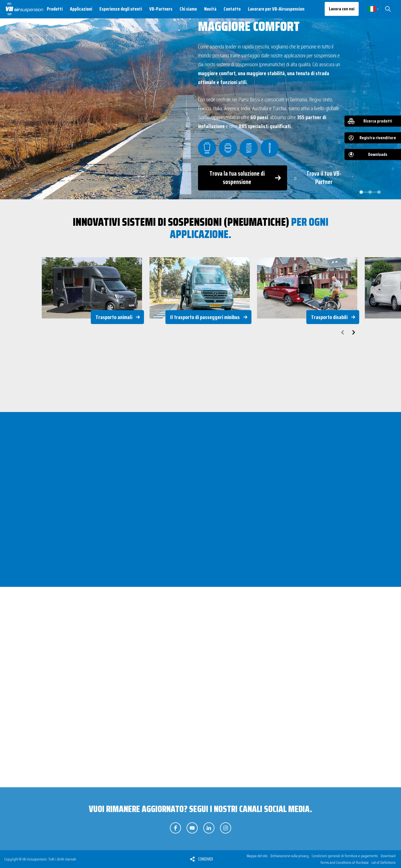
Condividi (206, 859)
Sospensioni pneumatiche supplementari (199, 719)
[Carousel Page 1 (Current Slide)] (361, 192)
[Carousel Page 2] (370, 192)
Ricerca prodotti (378, 121)
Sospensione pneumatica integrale (97, 719)
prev (343, 332)
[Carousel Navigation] (200, 332)
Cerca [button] (388, 9)
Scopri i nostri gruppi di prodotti (249, 791)
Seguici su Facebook (175, 828)
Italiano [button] (372, 9)
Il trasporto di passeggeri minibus (205, 317)
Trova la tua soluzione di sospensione (237, 178)
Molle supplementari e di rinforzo (313, 719)
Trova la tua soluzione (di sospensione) (153, 791)
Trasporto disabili (329, 317)
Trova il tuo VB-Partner (324, 178)
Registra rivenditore (378, 138)
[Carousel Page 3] (379, 192)
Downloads (378, 154)
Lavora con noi (342, 9)
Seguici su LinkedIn (209, 828)
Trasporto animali (114, 317)
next (354, 332)
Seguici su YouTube (192, 828)
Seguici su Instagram (226, 828)
